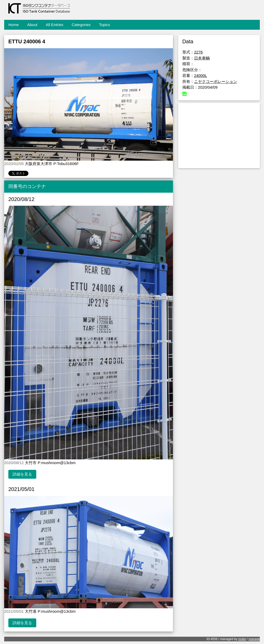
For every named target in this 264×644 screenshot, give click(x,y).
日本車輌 (202, 58)
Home (14, 25)
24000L (201, 75)
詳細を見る (22, 474)
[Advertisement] (219, 136)
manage (254, 639)
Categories (81, 25)
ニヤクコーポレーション (216, 81)
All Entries (55, 25)
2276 (198, 52)
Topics (104, 25)
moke (242, 639)
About (32, 25)
